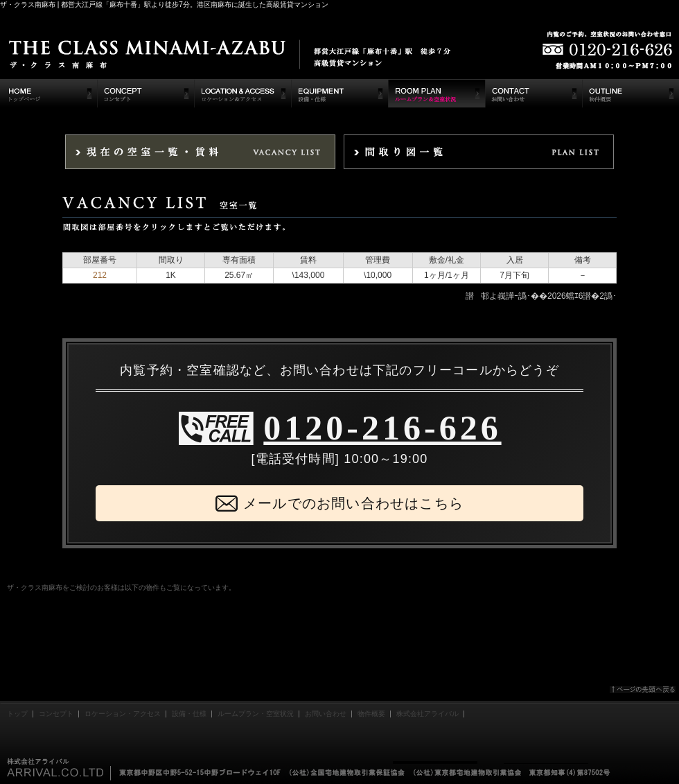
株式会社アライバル (427, 714)
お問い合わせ (326, 714)
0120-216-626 (382, 428)
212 (100, 275)
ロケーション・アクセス (123, 714)
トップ (17, 714)
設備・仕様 (189, 714)
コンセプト (56, 714)
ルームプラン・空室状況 (256, 714)
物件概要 (371, 714)
